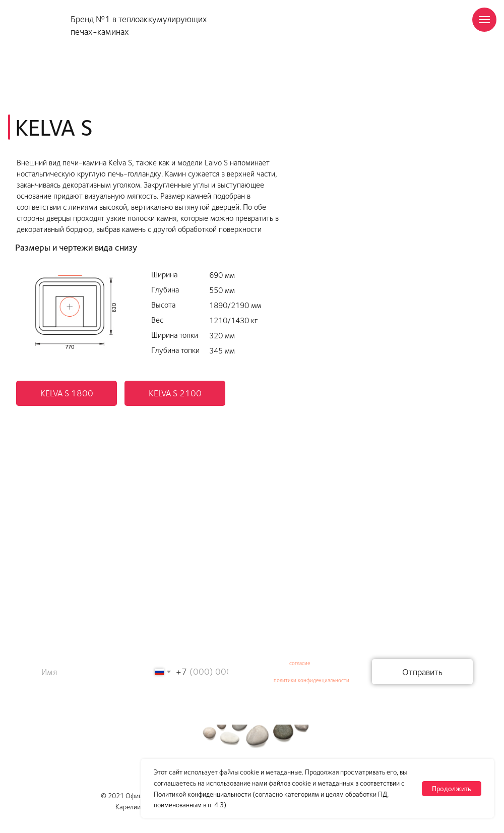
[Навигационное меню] (484, 20)
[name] (78, 672)
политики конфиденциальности (311, 680)
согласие (300, 663)
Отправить (422, 672)
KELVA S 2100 (175, 393)
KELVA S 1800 (67, 393)
